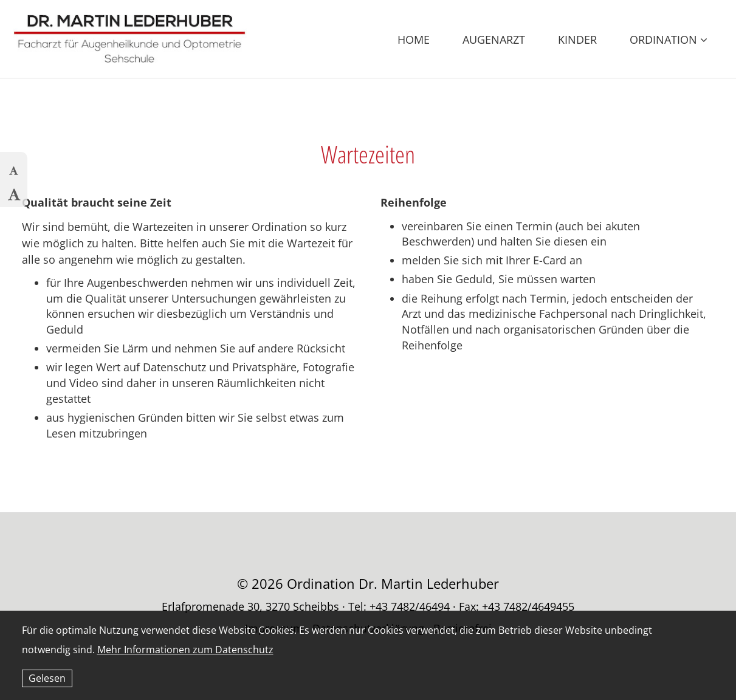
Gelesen (47, 678)
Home (414, 39)
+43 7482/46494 (410, 606)
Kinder (577, 39)
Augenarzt (494, 39)
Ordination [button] (669, 39)
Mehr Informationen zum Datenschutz (185, 650)
